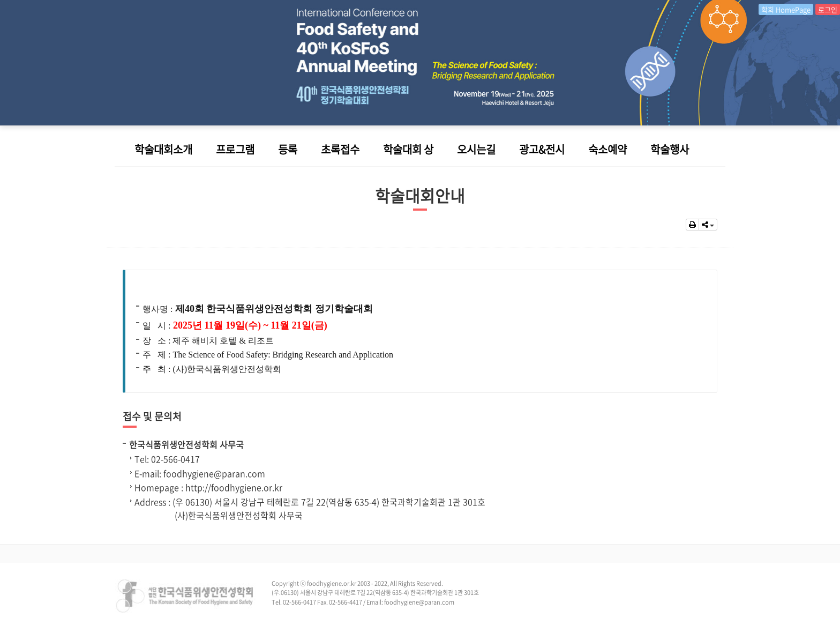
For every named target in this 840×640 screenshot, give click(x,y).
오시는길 (476, 149)
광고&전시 (542, 149)
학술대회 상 (408, 149)
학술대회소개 (163, 149)
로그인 (828, 9)
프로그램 (235, 149)
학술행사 (670, 149)
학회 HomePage (786, 9)
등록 (288, 149)
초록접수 (340, 149)
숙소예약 (607, 149)
